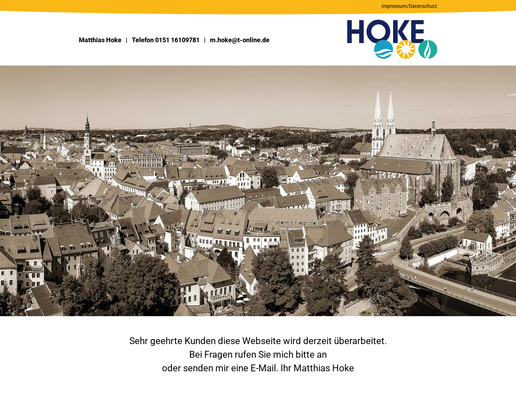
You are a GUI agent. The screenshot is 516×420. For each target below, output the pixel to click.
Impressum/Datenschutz (409, 6)
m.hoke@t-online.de (240, 40)
